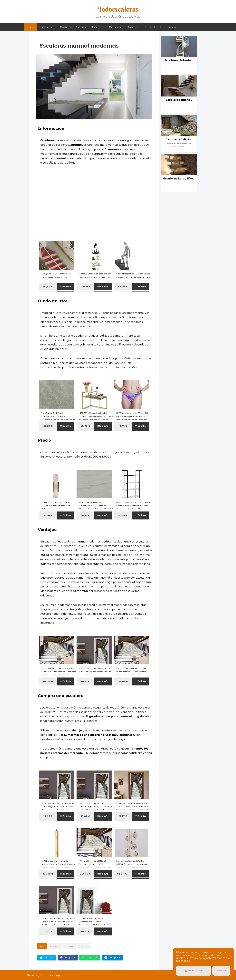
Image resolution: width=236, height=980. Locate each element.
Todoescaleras (118, 9)
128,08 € (123, 681)
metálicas (115, 27)
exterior (81, 27)
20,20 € (48, 931)
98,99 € (123, 515)
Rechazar (221, 971)
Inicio (30, 27)
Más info (65, 287)
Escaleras (46, 27)
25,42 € (85, 816)
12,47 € (123, 426)
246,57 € (85, 874)
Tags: (42, 946)
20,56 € (85, 681)
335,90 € (48, 874)
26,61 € (85, 931)
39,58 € (48, 426)
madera (65, 27)
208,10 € (48, 681)
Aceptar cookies (194, 971)
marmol (69, 946)
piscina (97, 27)
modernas (168, 27)
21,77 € (123, 816)
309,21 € (85, 287)
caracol (149, 27)
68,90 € (85, 426)
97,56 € (48, 515)
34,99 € (85, 515)
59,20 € (123, 287)
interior (133, 27)
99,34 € (48, 287)
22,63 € (48, 816)
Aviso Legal (34, 975)
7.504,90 (123, 874)
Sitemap (54, 975)
